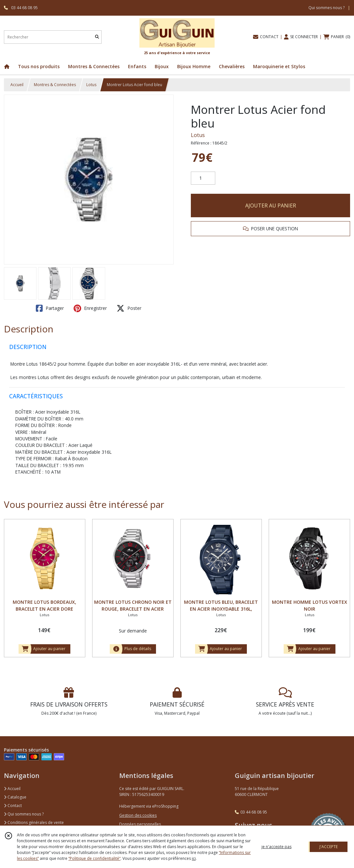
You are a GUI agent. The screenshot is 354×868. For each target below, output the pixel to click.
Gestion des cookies (138, 815)
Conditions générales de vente (34, 822)
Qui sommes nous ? (24, 814)
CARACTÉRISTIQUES (36, 396)
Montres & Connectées (55, 85)
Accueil (17, 85)
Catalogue (15, 797)
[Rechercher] (97, 37)
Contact (13, 806)
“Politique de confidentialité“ (94, 858)
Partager (50, 308)
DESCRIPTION (28, 347)
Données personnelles (140, 824)
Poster (129, 308)
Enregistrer (90, 308)
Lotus (91, 85)
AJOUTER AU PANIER (271, 206)
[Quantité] (203, 178)
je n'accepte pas (276, 847)
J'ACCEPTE (329, 847)
